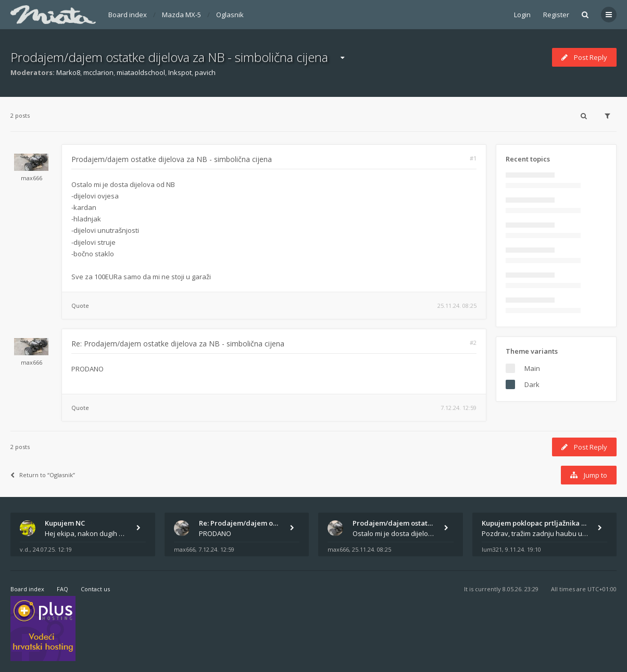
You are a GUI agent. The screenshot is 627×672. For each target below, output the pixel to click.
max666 (32, 178)
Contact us (95, 589)
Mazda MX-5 (181, 15)
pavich (205, 72)
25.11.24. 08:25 (457, 306)
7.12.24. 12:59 (459, 408)
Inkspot (180, 72)
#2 (473, 343)
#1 (473, 158)
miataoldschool (141, 72)
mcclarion (98, 72)
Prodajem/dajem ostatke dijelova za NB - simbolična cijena (169, 57)
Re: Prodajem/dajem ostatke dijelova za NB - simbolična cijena (178, 344)
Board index (128, 15)
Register (556, 15)
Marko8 (68, 72)
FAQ (62, 589)
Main (532, 368)
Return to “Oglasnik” (43, 475)
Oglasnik (230, 15)
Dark (532, 384)
